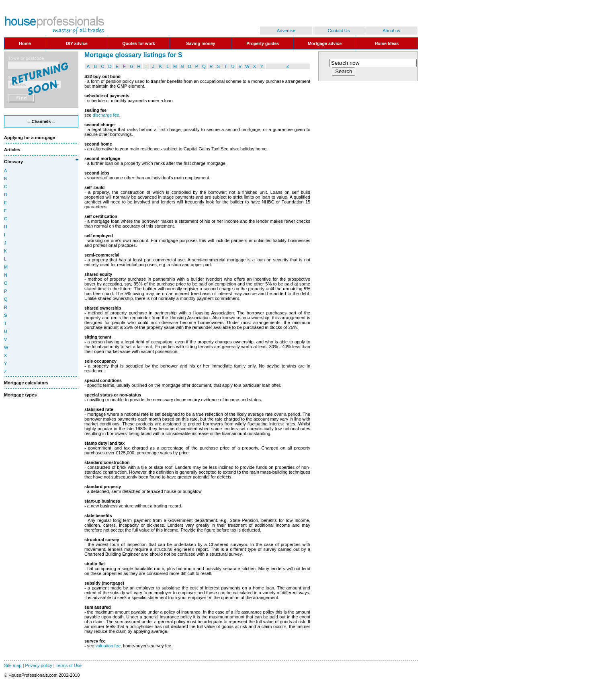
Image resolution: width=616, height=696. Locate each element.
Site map (13, 665)
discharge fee (106, 115)
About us (391, 31)
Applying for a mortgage (30, 138)
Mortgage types (20, 395)
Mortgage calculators (26, 383)
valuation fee (108, 646)
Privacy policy (38, 665)
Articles (12, 150)
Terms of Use (69, 665)
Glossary (13, 162)
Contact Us (339, 31)
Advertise (286, 31)
